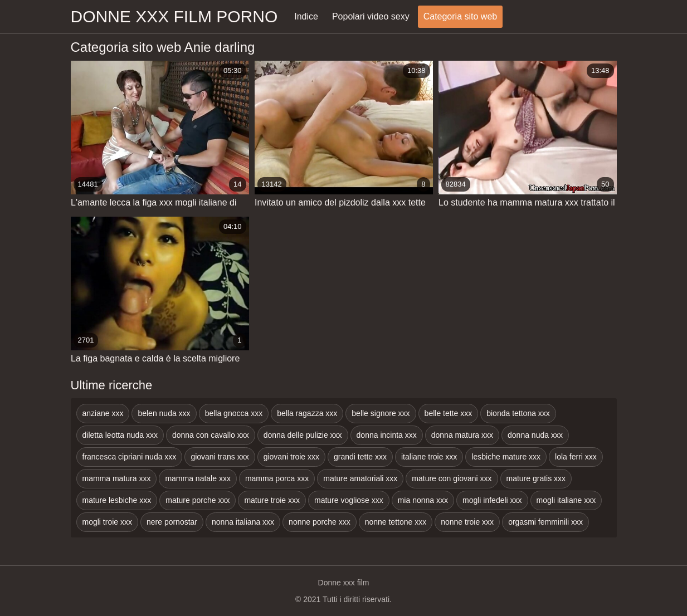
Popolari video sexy (371, 16)
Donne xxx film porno (174, 16)
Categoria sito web (461, 16)
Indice (306, 16)
